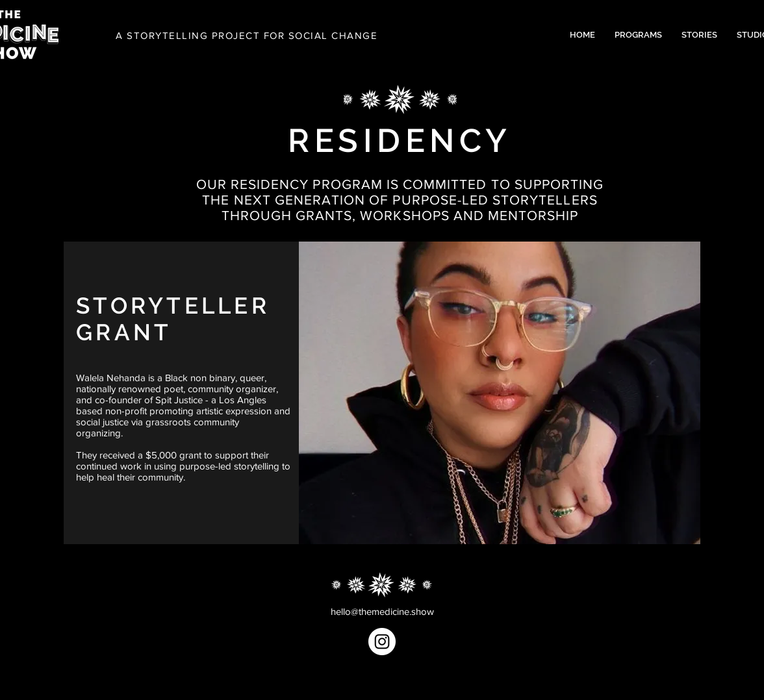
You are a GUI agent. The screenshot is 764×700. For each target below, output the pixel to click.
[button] (638, 35)
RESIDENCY (400, 141)
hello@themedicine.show (382, 611)
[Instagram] (382, 642)
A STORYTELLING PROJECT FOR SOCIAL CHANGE (247, 35)
